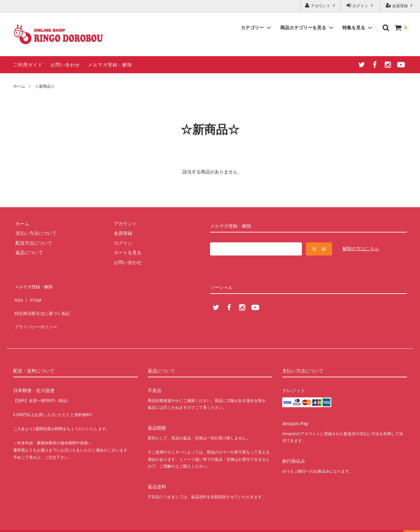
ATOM (33, 295)
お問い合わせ (65, 65)
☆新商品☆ (45, 86)
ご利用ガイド (28, 65)
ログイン (360, 5)
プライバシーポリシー (36, 314)
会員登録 (400, 5)
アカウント (321, 5)
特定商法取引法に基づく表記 (43, 304)
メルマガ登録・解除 (110, 65)
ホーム (19, 86)
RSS (18, 295)
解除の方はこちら (361, 249)
